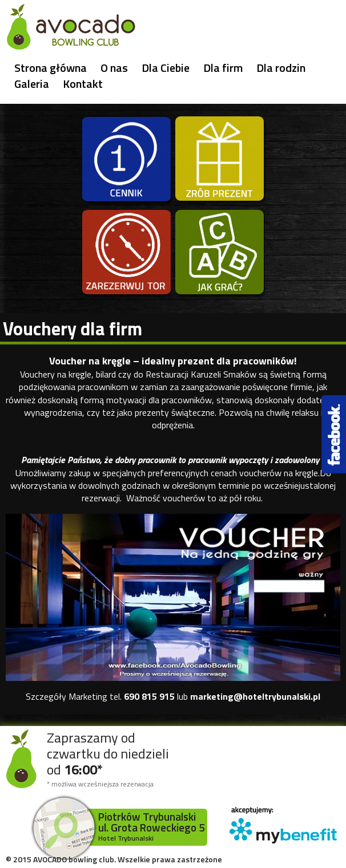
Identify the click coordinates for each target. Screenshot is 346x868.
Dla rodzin (281, 68)
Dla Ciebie (166, 68)
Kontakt (83, 84)
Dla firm (223, 68)
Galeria (32, 84)
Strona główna (51, 68)
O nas (114, 68)
